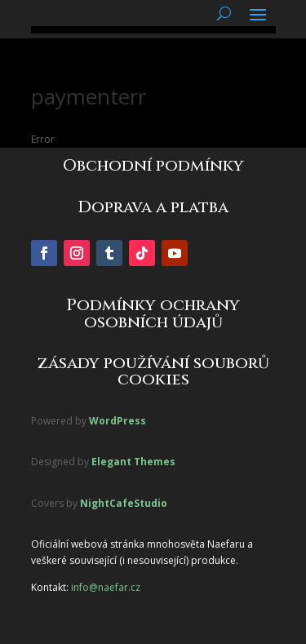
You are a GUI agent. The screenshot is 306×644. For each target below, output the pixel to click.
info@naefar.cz (106, 587)
